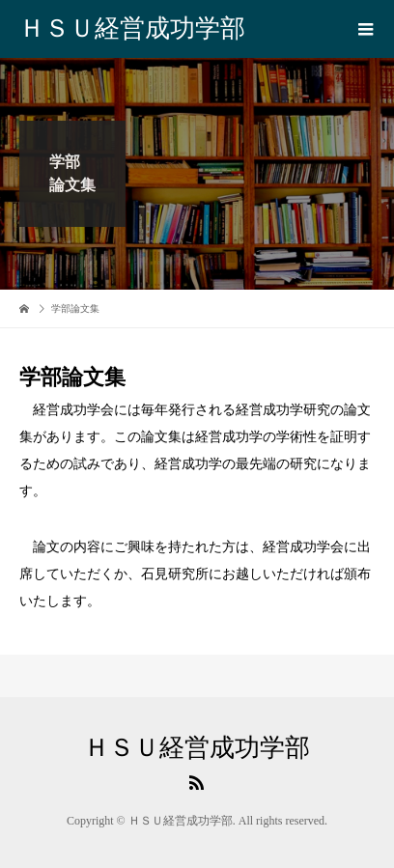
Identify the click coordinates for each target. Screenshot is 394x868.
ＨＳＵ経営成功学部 (132, 28)
